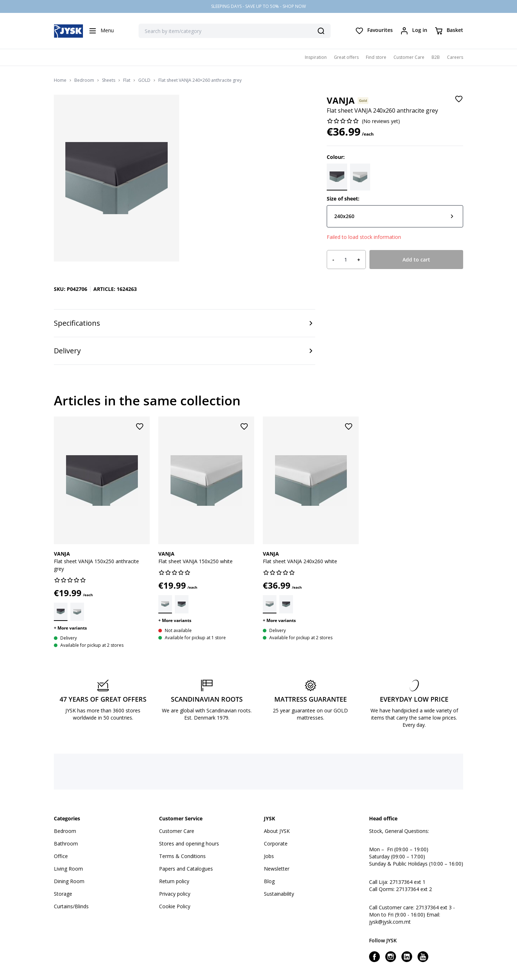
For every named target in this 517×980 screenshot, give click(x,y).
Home (60, 80)
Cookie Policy (175, 906)
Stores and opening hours (189, 844)
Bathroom (66, 844)
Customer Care (409, 57)
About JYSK (277, 831)
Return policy (174, 881)
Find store (376, 57)
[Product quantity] (346, 260)
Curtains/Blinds (71, 906)
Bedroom (84, 80)
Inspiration (316, 57)
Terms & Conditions (182, 856)
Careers (455, 57)
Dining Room (69, 881)
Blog (269, 881)
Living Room (68, 869)
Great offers (346, 57)
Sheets (109, 80)
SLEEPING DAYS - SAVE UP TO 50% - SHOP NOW (258, 6)
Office (61, 856)
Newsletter (277, 869)
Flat (127, 80)
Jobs (269, 856)
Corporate (276, 844)
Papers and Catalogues (186, 869)
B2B (436, 57)
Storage (63, 894)
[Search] (321, 31)
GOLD (144, 80)
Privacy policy (175, 894)
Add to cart (416, 260)
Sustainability (279, 894)
